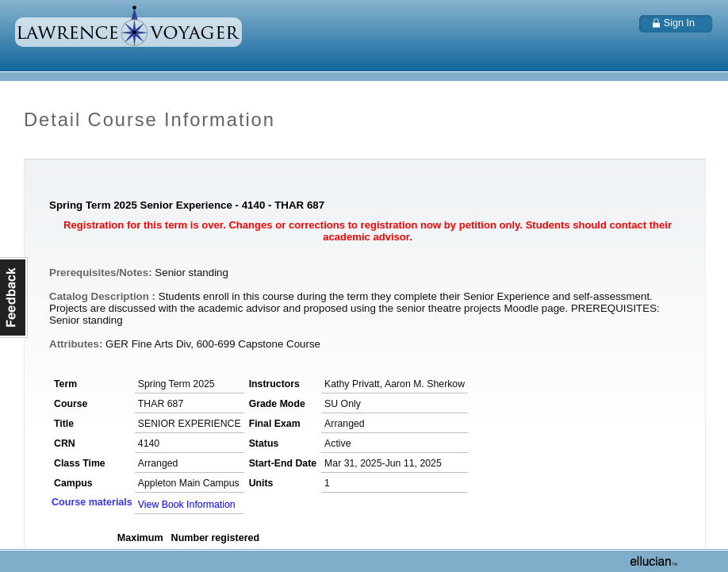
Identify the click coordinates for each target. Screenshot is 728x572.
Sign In (679, 23)
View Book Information (187, 505)
